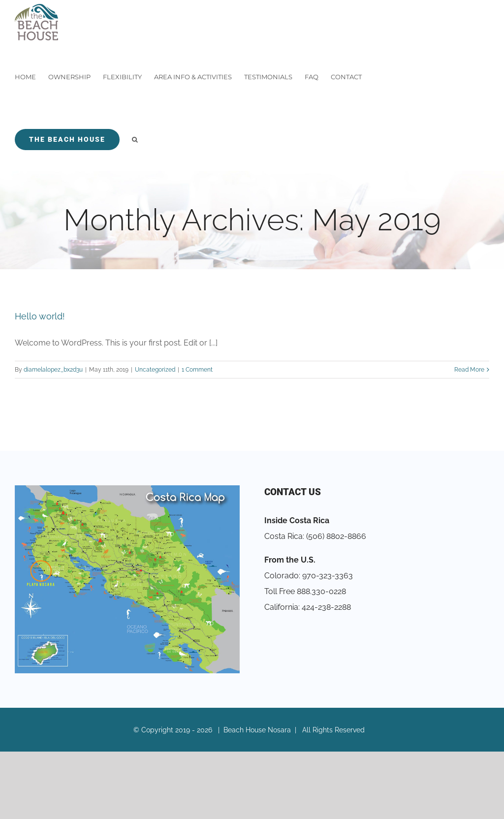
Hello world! (40, 316)
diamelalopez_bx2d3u (53, 370)
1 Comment (197, 370)
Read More (469, 370)
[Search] (135, 140)
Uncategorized (155, 370)
